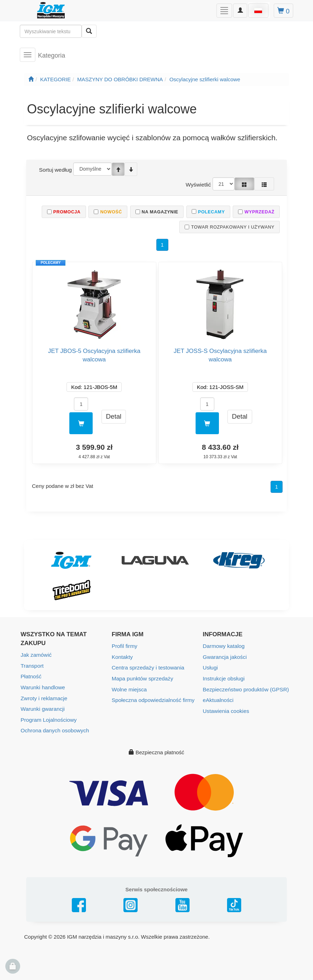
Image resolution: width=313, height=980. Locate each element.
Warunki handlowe (42, 687)
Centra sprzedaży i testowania (147, 667)
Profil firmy (124, 646)
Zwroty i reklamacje (43, 697)
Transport (32, 665)
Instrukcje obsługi (223, 678)
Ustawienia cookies (225, 710)
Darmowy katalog (223, 646)
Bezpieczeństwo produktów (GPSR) (245, 688)
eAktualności (218, 699)
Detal (114, 416)
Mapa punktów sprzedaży (142, 678)
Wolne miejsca (129, 688)
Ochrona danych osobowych (54, 729)
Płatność (31, 676)
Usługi (210, 667)
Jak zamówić (36, 655)
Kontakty (122, 657)
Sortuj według (55, 170)
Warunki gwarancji (42, 708)
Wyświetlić (199, 184)
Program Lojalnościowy (48, 718)
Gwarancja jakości (224, 657)
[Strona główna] (31, 79)
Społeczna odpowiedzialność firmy (152, 699)
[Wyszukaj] (89, 31)
